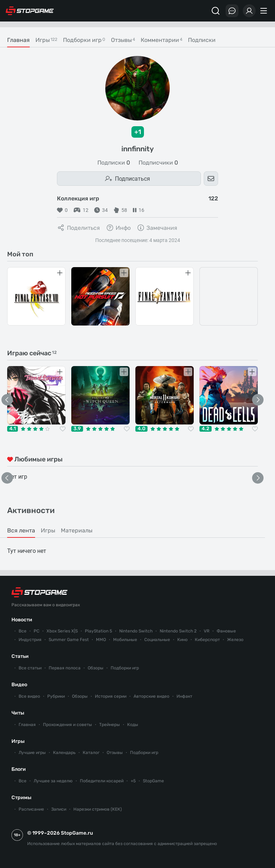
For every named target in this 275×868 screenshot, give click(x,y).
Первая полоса (65, 668)
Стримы (21, 798)
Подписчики (158, 163)
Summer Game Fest (69, 640)
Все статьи (30, 668)
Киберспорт (207, 640)
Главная (27, 725)
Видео (19, 685)
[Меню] (265, 11)
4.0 (141, 429)
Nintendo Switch (136, 631)
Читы (18, 713)
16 (139, 210)
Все (23, 631)
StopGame (153, 781)
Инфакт (184, 696)
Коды (133, 725)
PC (37, 631)
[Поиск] (216, 11)
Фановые (226, 631)
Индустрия (30, 640)
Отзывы (115, 753)
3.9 (77, 429)
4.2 (206, 429)
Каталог (91, 753)
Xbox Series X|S (62, 631)
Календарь (64, 753)
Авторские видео (151, 696)
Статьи (20, 656)
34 (101, 210)
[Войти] (249, 11)
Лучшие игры (32, 753)
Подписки (114, 163)
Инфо (118, 228)
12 (81, 210)
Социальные (157, 640)
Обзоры (96, 668)
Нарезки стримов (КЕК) (98, 809)
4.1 (13, 429)
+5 (133, 781)
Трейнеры (110, 725)
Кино (182, 640)
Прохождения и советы (67, 725)
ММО (101, 640)
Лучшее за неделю (53, 781)
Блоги (19, 769)
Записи (59, 809)
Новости (22, 620)
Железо (235, 640)
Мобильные (125, 640)
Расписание (31, 809)
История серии (111, 696)
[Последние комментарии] (232, 11)
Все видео (29, 696)
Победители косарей (102, 781)
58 (120, 210)
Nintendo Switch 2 (178, 631)
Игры (18, 741)
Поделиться (78, 228)
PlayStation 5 (98, 631)
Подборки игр (125, 668)
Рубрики (56, 696)
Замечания (157, 228)
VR (207, 631)
